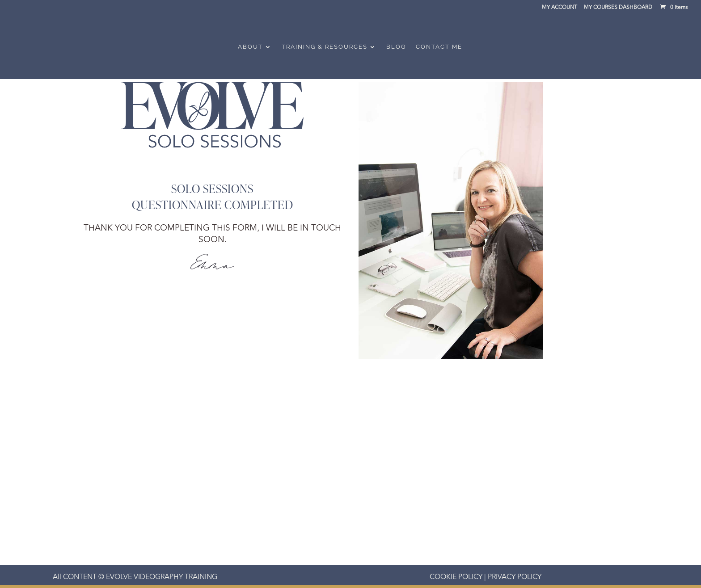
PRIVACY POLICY (514, 577)
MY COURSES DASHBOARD (618, 8)
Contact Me (439, 47)
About (250, 47)
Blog (396, 47)
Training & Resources (325, 47)
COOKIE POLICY (456, 577)
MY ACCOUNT (560, 8)
